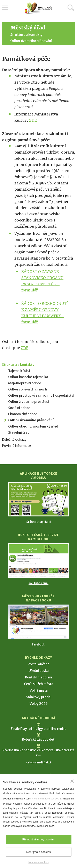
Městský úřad (28, 28)
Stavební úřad (19, 432)
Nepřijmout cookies (38, 852)
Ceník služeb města (39, 684)
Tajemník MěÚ (19, 371)
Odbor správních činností (28, 389)
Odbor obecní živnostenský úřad (33, 426)
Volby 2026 (39, 704)
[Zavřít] (72, 781)
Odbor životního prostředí (29, 402)
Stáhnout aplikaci (38, 522)
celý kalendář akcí (39, 762)
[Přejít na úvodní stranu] (39, 8)
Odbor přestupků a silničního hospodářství (41, 395)
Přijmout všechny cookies (39, 839)
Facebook (38, 644)
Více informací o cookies (45, 799)
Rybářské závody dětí (39, 739)
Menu (5, 8)
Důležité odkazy (14, 439)
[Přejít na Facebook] (39, 622)
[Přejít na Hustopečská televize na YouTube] (39, 560)
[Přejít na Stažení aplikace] (39, 499)
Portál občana (38, 664)
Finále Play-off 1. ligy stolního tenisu (39, 729)
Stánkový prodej (39, 697)
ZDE (33, 120)
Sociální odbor (19, 408)
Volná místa (39, 690)
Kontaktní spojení (38, 677)
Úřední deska (39, 671)
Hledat (71, 8)
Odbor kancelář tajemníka (28, 377)
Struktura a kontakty (26, 35)
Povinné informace (17, 446)
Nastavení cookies (38, 862)
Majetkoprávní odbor (25, 383)
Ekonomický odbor (23, 414)
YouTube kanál (38, 583)
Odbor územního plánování (31, 41)
